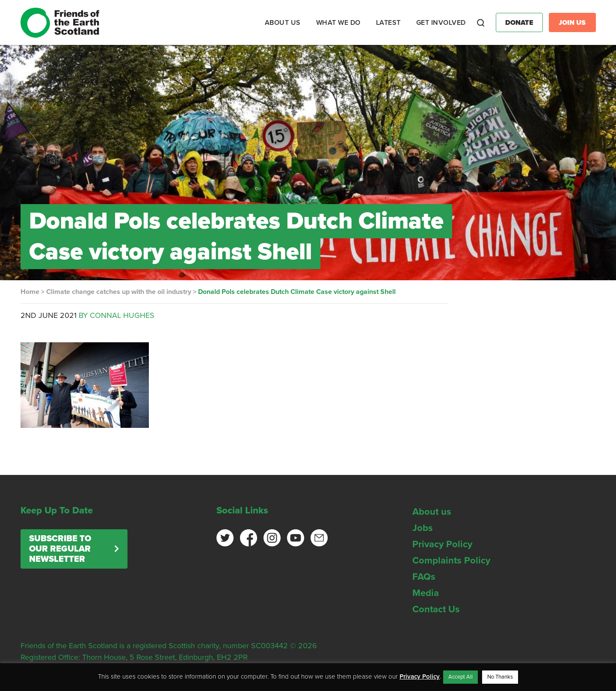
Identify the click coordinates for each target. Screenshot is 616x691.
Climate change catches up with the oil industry (119, 292)
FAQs (424, 577)
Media (426, 593)
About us (432, 512)
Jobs (423, 528)
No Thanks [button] (500, 677)
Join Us (572, 23)
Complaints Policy (451, 561)
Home (30, 292)
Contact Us (436, 609)
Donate (519, 23)
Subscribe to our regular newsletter (60, 549)
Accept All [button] (461, 677)
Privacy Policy (442, 544)
